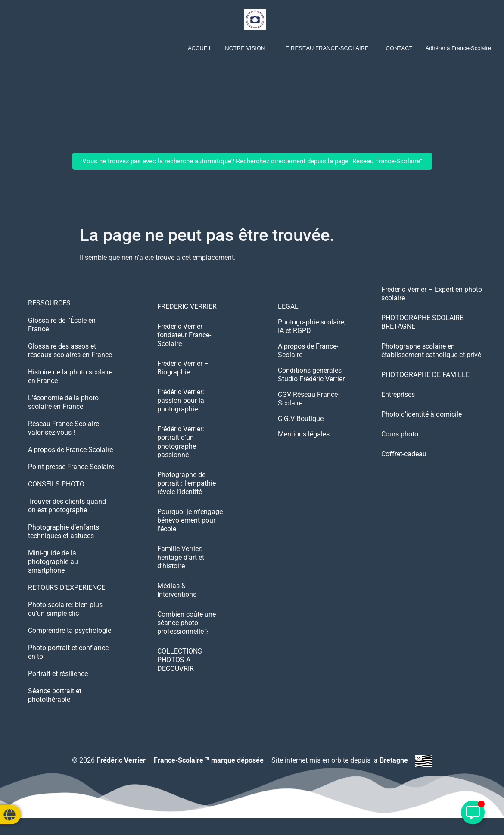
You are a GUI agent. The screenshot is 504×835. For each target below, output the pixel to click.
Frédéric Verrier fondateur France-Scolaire (184, 335)
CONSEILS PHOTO (56, 484)
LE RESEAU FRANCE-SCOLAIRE (325, 48)
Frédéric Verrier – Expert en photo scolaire (432, 294)
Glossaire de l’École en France (62, 325)
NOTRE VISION (245, 48)
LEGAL (288, 307)
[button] (247, 48)
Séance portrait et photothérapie (55, 695)
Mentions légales (304, 434)
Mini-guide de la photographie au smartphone (53, 562)
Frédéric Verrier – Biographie (183, 368)
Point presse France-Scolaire (71, 467)
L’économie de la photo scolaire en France (63, 402)
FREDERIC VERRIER (187, 307)
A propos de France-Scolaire (70, 450)
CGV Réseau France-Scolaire (309, 399)
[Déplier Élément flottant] (473, 812)
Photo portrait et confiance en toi (68, 652)
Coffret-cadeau (404, 454)
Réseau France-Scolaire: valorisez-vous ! (64, 428)
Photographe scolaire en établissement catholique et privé (431, 351)
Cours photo (400, 434)
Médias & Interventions (177, 590)
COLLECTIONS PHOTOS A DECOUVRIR (180, 660)
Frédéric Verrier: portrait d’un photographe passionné (181, 442)
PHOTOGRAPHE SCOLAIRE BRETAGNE (422, 322)
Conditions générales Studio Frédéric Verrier (311, 375)
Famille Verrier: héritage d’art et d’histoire (181, 557)
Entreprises (398, 394)
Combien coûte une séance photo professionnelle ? (187, 623)
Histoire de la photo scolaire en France (70, 376)
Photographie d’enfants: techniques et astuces (64, 531)
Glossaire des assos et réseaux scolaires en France (70, 351)
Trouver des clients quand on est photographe (67, 506)
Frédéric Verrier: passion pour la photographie (181, 400)
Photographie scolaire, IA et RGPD (312, 326)
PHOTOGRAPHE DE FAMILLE (425, 375)
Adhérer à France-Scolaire (458, 48)
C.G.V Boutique (301, 419)
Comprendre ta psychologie (70, 631)
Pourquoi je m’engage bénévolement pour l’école (190, 520)
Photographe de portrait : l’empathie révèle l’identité (187, 483)
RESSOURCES (49, 303)
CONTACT (399, 48)
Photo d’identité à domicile (422, 414)
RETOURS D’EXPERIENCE (67, 587)
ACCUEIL (200, 48)
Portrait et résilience (58, 674)
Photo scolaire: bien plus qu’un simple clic (65, 609)
